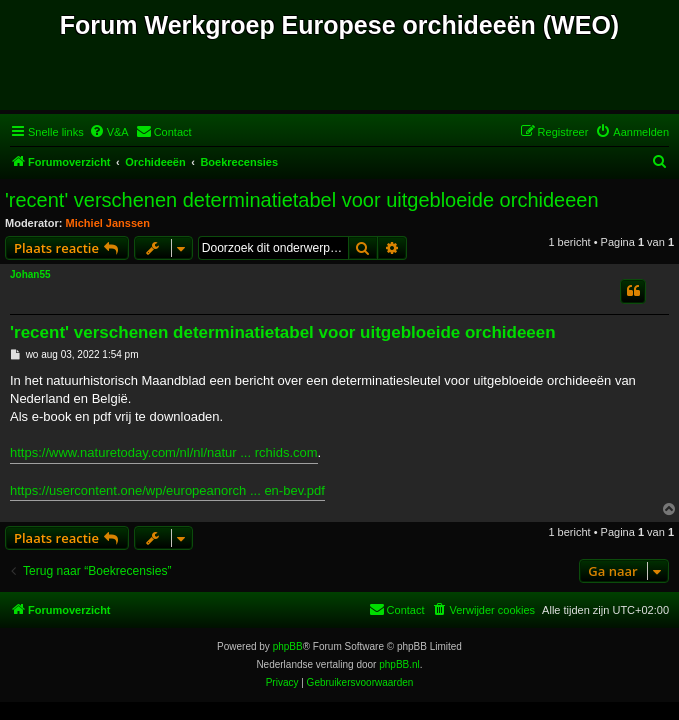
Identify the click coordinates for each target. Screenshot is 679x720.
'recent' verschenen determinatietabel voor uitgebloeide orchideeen (302, 200)
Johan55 (30, 274)
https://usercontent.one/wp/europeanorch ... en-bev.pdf (167, 490)
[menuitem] (109, 132)
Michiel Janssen (108, 223)
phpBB (288, 646)
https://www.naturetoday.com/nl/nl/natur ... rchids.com (164, 452)
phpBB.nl (399, 664)
